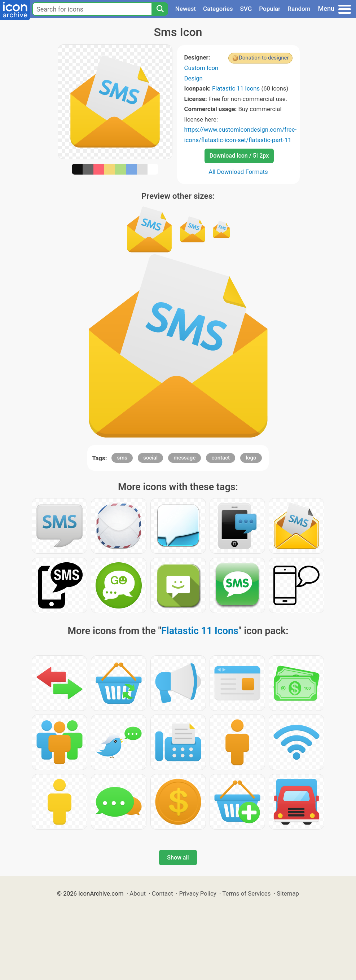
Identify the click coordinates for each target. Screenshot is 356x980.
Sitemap (288, 893)
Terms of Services (246, 893)
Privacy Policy (197, 893)
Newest (186, 9)
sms (122, 458)
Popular (270, 9)
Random (299, 9)
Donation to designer (264, 58)
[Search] (160, 9)
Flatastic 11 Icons (236, 88)
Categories (218, 9)
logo (251, 458)
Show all (178, 858)
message (184, 458)
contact (221, 458)
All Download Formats (238, 172)
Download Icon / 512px (239, 156)
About (138, 893)
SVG (246, 9)
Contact (162, 893)
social (150, 458)
